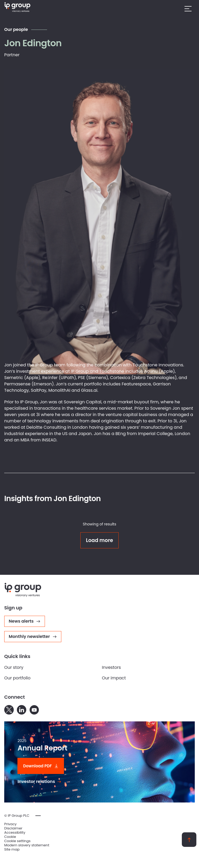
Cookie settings (17, 841)
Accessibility (15, 833)
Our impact (114, 678)
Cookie (10, 837)
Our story (14, 667)
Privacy (10, 824)
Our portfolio (17, 678)
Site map (12, 850)
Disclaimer (13, 828)
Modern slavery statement (27, 845)
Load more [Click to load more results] (99, 540)
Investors (112, 667)
